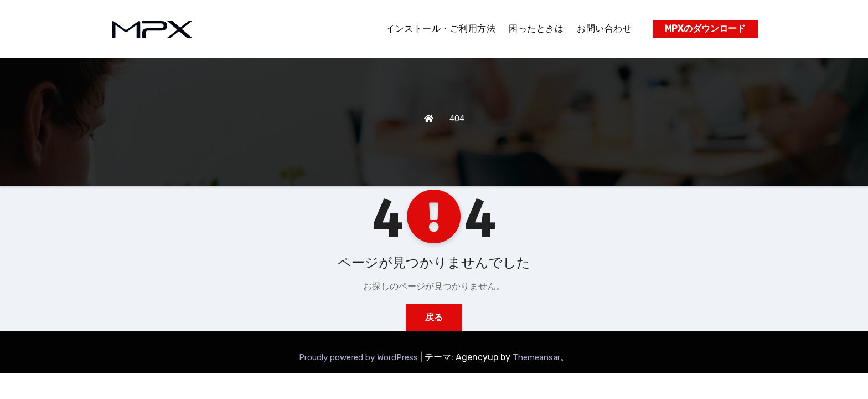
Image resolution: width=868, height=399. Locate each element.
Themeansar (536, 357)
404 (457, 119)
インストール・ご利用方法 (441, 29)
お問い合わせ (604, 29)
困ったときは (536, 29)
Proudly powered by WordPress (360, 357)
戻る (434, 317)
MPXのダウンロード (705, 29)
